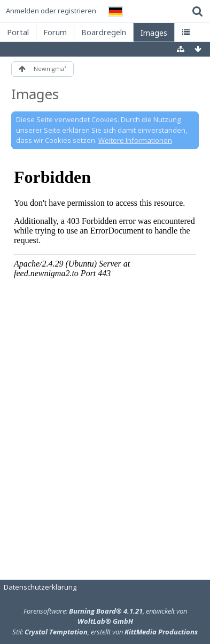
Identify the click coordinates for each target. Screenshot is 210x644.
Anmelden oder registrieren (51, 11)
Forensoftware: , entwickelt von (105, 616)
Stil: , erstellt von (105, 632)
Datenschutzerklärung (40, 587)
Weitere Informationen (135, 140)
